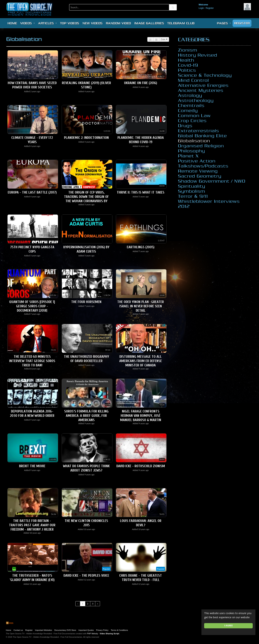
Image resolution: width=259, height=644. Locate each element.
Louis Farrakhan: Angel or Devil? (141, 523)
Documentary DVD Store (65, 630)
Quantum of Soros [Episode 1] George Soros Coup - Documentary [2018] (32, 306)
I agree (229, 626)
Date (164, 39)
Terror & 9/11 (193, 196)
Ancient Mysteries (201, 90)
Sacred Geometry (200, 176)
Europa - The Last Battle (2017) (32, 192)
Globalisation (194, 141)
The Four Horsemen (86, 302)
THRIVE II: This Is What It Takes (141, 192)
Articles (47, 23)
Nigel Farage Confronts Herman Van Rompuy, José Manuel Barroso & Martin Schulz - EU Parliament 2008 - (141, 418)
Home (12, 23)
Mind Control (194, 80)
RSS (10, 623)
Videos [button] (28, 23)
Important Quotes (86, 630)
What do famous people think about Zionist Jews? (86, 468)
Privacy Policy (102, 630)
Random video (119, 23)
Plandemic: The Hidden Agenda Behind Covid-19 (141, 140)
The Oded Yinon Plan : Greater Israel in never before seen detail (141, 306)
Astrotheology (196, 100)
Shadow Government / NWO (212, 181)
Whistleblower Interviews (209, 201)
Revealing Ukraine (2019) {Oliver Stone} (86, 85)
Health (186, 60)
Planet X (188, 156)
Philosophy (192, 151)
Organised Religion (201, 146)
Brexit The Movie (32, 466)
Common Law (194, 115)
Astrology (190, 95)
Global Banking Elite (203, 136)
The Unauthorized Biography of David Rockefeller (86, 359)
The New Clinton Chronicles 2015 (86, 523)
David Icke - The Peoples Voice (86, 575)
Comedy (188, 110)
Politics (187, 70)
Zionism (188, 50)
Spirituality (192, 186)
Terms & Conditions (119, 630)
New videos (93, 23)
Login (201, 8)
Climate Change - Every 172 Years (32, 140)
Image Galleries (149, 23)
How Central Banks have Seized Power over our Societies (32, 85)
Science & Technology (205, 75)
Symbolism (192, 191)
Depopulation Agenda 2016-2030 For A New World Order (32, 413)
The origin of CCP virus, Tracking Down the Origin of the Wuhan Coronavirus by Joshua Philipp (86, 199)
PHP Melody (93, 634)
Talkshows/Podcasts (203, 166)
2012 (184, 206)
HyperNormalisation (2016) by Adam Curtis (86, 249)
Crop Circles (192, 120)
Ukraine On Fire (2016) (141, 83)
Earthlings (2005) (141, 247)
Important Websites (44, 630)
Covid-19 (188, 65)
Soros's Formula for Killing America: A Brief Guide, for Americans (86, 416)
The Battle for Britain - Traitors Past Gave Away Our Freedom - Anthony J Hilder (32, 525)
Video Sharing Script (109, 634)
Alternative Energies (203, 85)
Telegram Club (181, 23)
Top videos (70, 23)
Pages (224, 23)
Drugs (185, 125)
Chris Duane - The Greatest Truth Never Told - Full (141, 578)
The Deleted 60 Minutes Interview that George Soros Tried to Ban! (32, 361)
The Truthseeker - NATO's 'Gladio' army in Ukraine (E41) (32, 578)
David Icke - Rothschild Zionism (141, 466)
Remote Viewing (198, 171)
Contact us (18, 630)
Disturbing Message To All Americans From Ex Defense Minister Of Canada (141, 361)
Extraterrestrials (199, 131)
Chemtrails (191, 105)
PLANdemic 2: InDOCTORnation (86, 138)
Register (210, 8)
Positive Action (197, 161)
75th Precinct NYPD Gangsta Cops (32, 249)
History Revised (198, 55)
